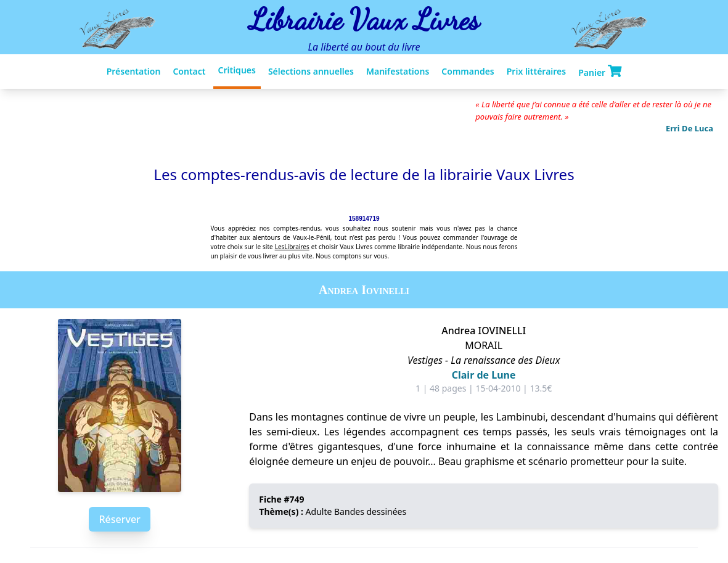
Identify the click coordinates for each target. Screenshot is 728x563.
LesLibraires (292, 247)
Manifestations (398, 71)
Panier (600, 72)
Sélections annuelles (311, 71)
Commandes (468, 71)
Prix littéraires (536, 71)
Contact (189, 71)
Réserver (119, 519)
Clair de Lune (484, 375)
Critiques (237, 70)
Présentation (134, 71)
